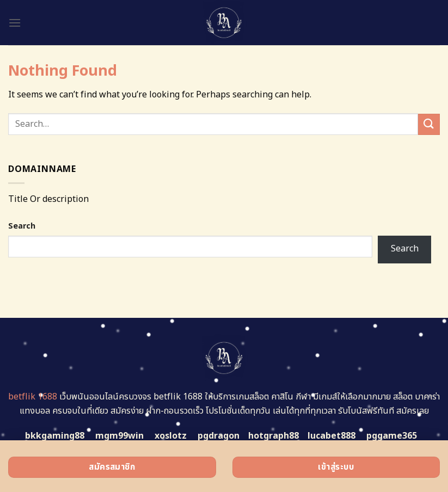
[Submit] (429, 124)
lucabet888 (332, 436)
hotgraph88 (274, 436)
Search (22, 226)
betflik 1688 (33, 397)
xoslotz (171, 436)
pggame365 (392, 436)
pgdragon (219, 436)
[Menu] (15, 23)
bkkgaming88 (55, 436)
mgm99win (119, 436)
